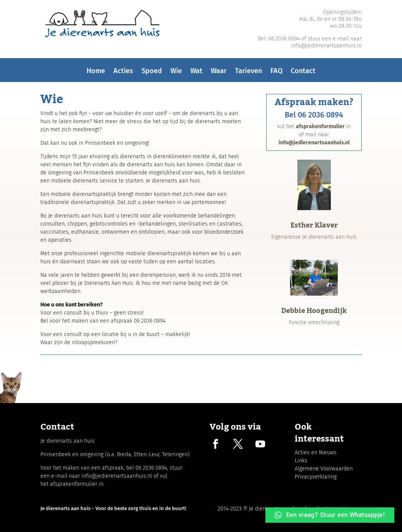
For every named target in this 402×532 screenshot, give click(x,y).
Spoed (152, 73)
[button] (330, 515)
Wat (196, 73)
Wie (176, 73)
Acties (123, 73)
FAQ (276, 73)
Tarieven (249, 73)
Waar (219, 73)
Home (96, 73)
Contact (303, 73)
